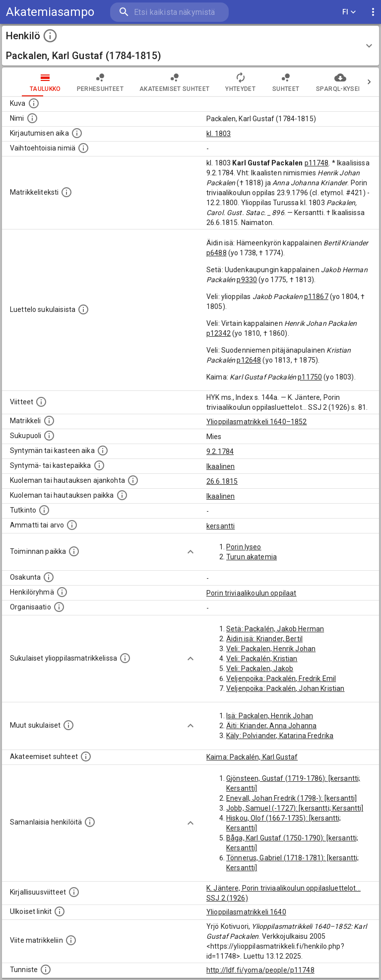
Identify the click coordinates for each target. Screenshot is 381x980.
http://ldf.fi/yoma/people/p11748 (260, 970)
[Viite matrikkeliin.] (71, 940)
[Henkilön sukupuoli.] (49, 436)
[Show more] (190, 552)
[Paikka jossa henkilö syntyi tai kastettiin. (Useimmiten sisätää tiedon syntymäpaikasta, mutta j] (99, 465)
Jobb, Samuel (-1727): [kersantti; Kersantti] (295, 808)
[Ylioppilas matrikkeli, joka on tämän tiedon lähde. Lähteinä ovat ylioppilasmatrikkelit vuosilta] (49, 421)
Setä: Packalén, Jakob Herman (275, 629)
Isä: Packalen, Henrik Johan (270, 716)
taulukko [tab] (26, 82)
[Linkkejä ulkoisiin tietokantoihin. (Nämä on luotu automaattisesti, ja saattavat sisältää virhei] (60, 911)
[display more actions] (373, 12)
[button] (190, 46)
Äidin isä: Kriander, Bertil (264, 639)
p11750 (310, 377)
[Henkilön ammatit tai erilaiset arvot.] (72, 525)
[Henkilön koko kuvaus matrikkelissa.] (66, 192)
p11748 (317, 163)
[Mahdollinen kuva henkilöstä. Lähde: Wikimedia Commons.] (34, 103)
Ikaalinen (221, 466)
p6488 (217, 253)
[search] (169, 12)
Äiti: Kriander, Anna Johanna (271, 726)
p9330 (247, 280)
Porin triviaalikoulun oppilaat (252, 593)
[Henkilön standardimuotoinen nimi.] (32, 118)
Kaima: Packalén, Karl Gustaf (252, 757)
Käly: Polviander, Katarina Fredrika (280, 736)
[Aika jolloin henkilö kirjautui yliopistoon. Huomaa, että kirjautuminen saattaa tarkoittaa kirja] (77, 133)
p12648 (249, 360)
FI (349, 12)
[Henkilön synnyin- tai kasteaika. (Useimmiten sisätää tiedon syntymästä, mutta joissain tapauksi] (103, 451)
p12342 (219, 333)
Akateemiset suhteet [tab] (155, 82)
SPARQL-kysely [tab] (320, 82)
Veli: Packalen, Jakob (260, 669)
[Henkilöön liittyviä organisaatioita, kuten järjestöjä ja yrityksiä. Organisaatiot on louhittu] (59, 607)
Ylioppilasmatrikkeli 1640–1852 (257, 422)
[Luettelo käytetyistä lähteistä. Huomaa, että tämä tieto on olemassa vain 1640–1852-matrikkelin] (41, 402)
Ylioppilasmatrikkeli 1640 (246, 912)
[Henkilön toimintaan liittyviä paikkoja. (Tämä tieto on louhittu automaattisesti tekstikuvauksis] (74, 551)
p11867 (316, 297)
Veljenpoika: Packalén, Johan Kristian (286, 688)
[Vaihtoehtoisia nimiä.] (83, 148)
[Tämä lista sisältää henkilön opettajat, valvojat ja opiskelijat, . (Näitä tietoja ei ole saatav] (86, 756)
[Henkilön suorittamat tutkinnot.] (44, 510)
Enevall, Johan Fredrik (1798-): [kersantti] (291, 798)
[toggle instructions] (50, 36)
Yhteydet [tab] (221, 82)
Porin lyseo (244, 547)
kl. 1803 (219, 134)
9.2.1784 (220, 452)
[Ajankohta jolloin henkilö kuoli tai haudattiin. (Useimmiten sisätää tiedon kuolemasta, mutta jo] (133, 480)
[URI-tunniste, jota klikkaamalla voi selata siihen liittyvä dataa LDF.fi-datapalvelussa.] (46, 970)
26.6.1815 (222, 481)
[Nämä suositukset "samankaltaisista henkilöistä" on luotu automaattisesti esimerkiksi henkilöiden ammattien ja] (90, 822)
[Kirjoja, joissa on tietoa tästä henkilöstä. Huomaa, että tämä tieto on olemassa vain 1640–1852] (74, 892)
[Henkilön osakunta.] (49, 577)
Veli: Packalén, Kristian (262, 659)
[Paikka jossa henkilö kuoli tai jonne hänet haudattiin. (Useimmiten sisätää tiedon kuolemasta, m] (122, 495)
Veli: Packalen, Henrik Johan (271, 649)
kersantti (221, 526)
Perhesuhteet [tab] (80, 82)
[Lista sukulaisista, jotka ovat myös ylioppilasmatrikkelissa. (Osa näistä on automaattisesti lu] (125, 658)
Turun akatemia (252, 557)
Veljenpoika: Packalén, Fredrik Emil (281, 678)
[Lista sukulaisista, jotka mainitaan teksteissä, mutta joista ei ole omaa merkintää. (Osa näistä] (68, 725)
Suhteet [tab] (266, 82)
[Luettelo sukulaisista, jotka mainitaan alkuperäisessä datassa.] (83, 309)
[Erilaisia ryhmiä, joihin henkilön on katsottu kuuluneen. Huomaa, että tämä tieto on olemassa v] (62, 592)
